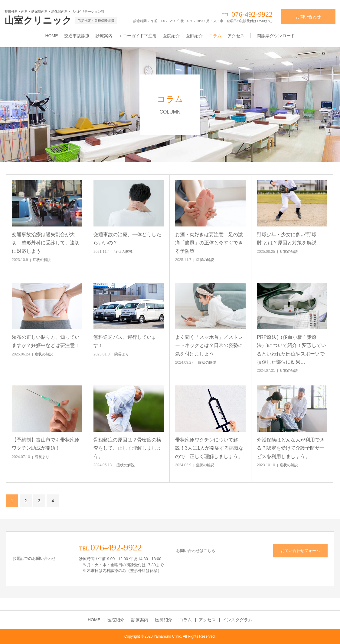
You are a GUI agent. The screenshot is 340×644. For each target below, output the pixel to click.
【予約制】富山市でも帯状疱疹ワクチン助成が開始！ (46, 444)
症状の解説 (42, 260)
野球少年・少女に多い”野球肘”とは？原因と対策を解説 (287, 239)
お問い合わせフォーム (300, 551)
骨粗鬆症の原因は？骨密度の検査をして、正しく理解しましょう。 (127, 448)
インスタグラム (237, 620)
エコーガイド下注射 (138, 36)
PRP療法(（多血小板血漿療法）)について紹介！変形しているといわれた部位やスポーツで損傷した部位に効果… (291, 350)
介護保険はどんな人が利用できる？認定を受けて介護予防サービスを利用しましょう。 (291, 448)
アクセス (236, 36)
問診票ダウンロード (276, 36)
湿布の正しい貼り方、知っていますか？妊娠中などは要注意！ (46, 341)
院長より (122, 354)
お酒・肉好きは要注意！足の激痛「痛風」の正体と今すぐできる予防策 (209, 243)
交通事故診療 (77, 36)
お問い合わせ (308, 17)
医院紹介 (171, 36)
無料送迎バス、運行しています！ (125, 341)
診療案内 (104, 36)
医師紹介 (194, 36)
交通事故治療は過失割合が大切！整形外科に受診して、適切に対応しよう (46, 243)
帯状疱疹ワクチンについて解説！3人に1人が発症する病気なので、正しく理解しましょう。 (209, 448)
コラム (215, 36)
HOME (52, 36)
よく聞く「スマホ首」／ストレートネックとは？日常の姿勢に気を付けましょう (209, 345)
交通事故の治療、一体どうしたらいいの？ (127, 239)
